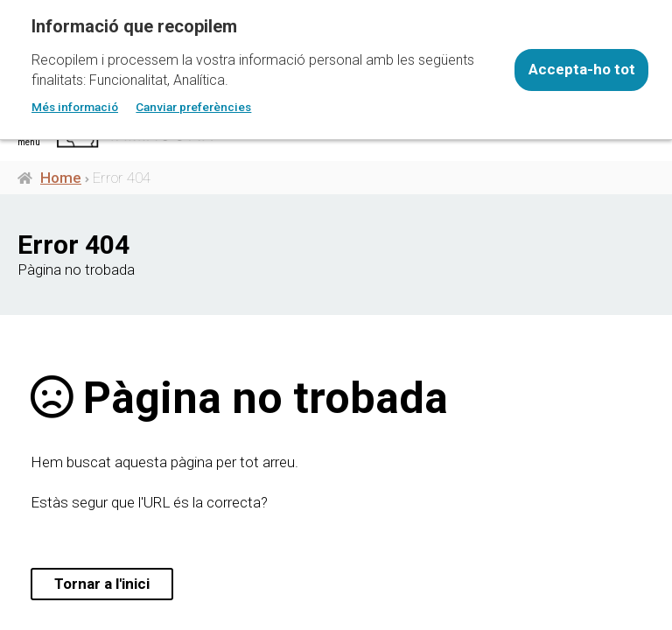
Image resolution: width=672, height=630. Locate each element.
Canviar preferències (193, 107)
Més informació (75, 107)
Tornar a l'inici (102, 584)
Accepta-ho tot (582, 69)
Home (61, 178)
